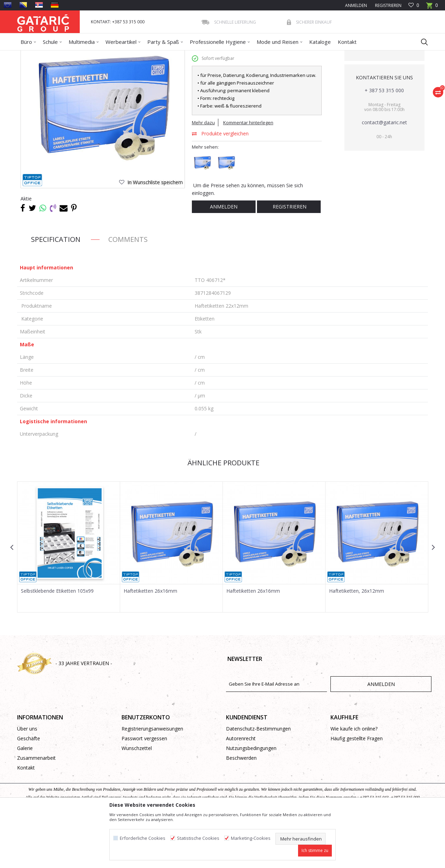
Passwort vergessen (144, 789)
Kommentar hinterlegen (248, 173)
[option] (69, 597)
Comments (128, 290)
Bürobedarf (85, 55)
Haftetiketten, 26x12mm (357, 641)
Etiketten (149, 55)
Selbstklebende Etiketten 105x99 (57, 641)
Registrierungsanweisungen (152, 779)
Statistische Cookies (198, 838)
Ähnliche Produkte (222, 513)
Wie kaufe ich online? (354, 779)
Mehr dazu (203, 173)
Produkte (59, 55)
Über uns (27, 779)
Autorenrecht (241, 789)
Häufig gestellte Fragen (357, 789)
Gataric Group (31, 55)
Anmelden (224, 257)
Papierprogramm (119, 55)
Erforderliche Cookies (143, 838)
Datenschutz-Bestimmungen (258, 779)
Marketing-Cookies (251, 838)
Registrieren (388, 5)
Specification (56, 290)
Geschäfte (29, 789)
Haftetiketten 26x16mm (150, 641)
